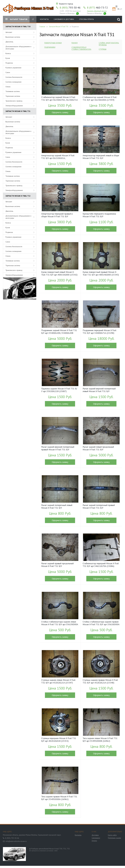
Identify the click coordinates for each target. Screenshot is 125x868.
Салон (8, 72)
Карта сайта (112, 835)
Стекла (8, 87)
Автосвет (9, 32)
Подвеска (9, 63)
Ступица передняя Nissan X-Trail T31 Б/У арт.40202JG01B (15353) (59, 740)
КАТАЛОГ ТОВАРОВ (16, 19)
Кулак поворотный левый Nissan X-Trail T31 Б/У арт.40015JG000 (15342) (59, 273)
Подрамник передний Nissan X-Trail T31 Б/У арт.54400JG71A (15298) (99, 332)
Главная (42, 27)
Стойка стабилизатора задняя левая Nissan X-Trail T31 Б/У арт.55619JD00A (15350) (60, 623)
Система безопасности (14, 77)
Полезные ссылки (114, 838)
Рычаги (75, 43)
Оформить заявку (60, 112)
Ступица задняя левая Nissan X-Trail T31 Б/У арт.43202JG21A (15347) (58, 681)
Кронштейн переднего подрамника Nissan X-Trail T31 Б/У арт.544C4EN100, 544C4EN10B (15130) (99, 215)
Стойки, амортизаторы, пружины (109, 44)
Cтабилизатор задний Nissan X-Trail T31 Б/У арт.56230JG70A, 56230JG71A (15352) (59, 99)
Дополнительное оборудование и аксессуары (18, 48)
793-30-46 (70, 8)
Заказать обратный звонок (97, 11)
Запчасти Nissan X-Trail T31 (59, 27)
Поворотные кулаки (53, 43)
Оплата (94, 841)
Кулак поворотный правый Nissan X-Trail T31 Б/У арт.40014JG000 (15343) (101, 273)
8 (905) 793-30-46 (12, 838)
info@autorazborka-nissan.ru (16, 841)
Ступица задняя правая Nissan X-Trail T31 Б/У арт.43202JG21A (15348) (100, 681)
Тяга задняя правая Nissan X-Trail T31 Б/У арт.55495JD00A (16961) (59, 798)
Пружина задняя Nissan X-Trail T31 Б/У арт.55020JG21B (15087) (59, 390)
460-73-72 (97, 8)
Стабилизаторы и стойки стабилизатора (81, 48)
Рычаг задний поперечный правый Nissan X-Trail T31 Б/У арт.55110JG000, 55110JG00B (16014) (101, 507)
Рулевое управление (13, 68)
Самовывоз (96, 838)
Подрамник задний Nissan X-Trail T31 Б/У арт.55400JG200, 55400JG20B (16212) (59, 332)
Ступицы (103, 49)
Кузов (8, 58)
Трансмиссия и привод (14, 101)
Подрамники (50, 47)
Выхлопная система (13, 37)
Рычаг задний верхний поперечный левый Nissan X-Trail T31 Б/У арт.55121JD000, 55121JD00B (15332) (101, 390)
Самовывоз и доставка (64, 19)
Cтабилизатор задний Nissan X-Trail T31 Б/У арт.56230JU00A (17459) (100, 99)
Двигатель (9, 42)
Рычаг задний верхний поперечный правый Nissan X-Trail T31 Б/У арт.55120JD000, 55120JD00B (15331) (60, 448)
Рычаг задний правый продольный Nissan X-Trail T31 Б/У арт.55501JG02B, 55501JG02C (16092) (59, 565)
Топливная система (13, 91)
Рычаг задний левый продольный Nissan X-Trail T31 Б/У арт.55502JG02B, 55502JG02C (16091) (101, 448)
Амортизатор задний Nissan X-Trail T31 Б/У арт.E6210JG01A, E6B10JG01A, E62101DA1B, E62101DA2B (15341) (58, 157)
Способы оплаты (86, 19)
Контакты (44, 19)
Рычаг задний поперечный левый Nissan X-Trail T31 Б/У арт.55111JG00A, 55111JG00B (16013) (59, 507)
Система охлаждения (13, 82)
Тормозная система (13, 96)
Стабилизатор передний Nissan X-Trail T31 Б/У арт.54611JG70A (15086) (101, 565)
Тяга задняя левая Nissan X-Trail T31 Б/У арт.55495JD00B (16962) (100, 740)
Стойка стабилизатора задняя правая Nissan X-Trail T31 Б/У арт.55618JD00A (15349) (101, 623)
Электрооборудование (14, 106)
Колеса (8, 53)
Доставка (95, 835)
